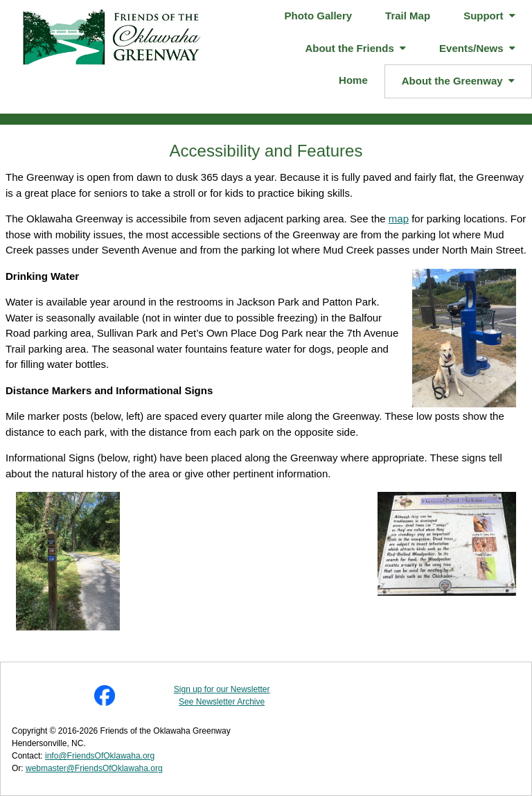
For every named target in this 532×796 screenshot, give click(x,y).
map (399, 219)
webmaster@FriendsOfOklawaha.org (94, 768)
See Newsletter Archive (222, 702)
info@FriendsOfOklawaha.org (100, 756)
